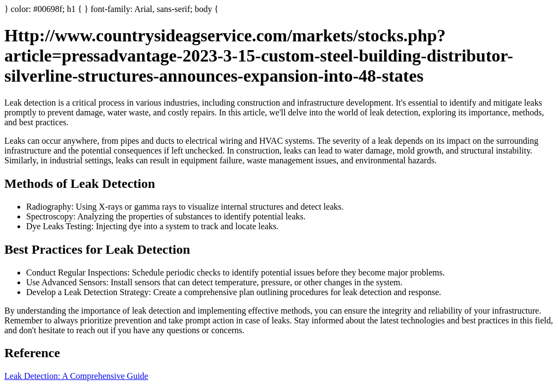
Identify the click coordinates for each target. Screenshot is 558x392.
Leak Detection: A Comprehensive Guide (76, 376)
